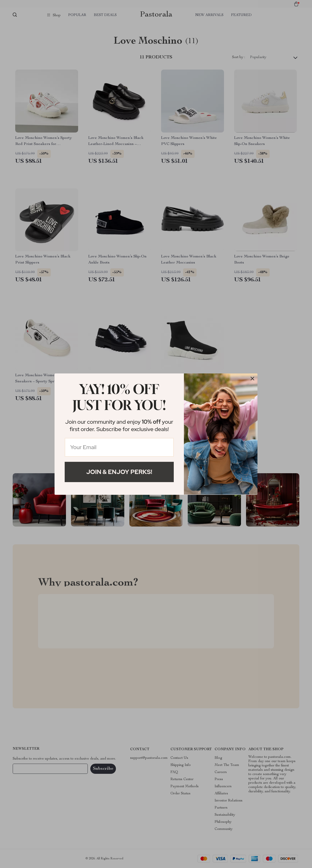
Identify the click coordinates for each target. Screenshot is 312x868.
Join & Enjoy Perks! (119, 472)
